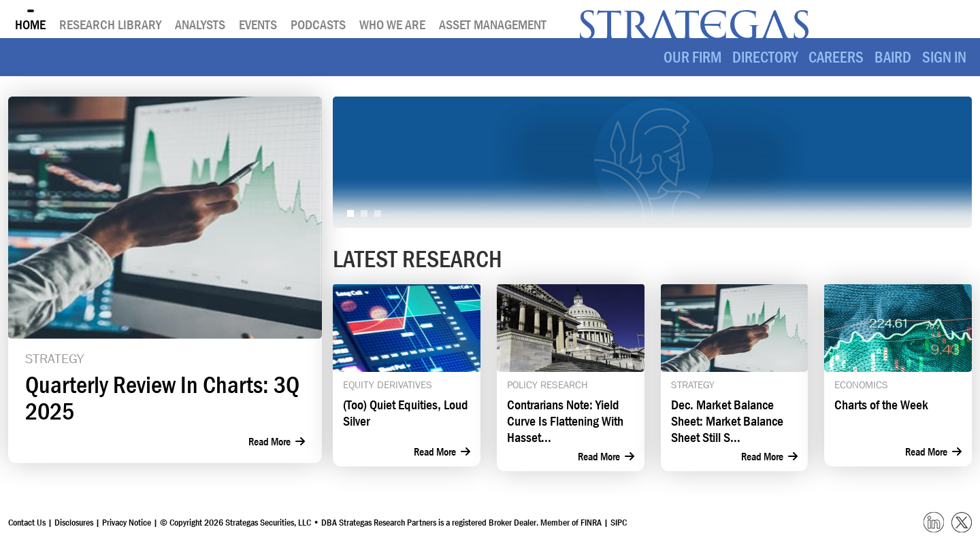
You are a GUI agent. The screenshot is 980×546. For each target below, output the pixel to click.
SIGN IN (944, 57)
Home (30, 24)
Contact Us (27, 522)
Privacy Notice (128, 522)
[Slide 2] (364, 214)
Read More (277, 441)
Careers (836, 57)
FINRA (591, 522)
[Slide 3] (378, 214)
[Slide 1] (350, 214)
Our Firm (692, 57)
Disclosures (74, 522)
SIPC (619, 522)
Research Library (110, 24)
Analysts (200, 24)
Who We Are (392, 24)
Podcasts (318, 24)
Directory (765, 57)
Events (258, 24)
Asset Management (493, 24)
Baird (893, 57)
